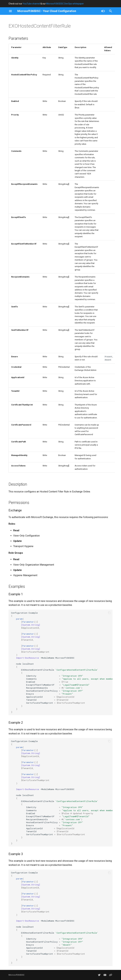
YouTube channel (31, 4)
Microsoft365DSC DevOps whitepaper (65, 4)
